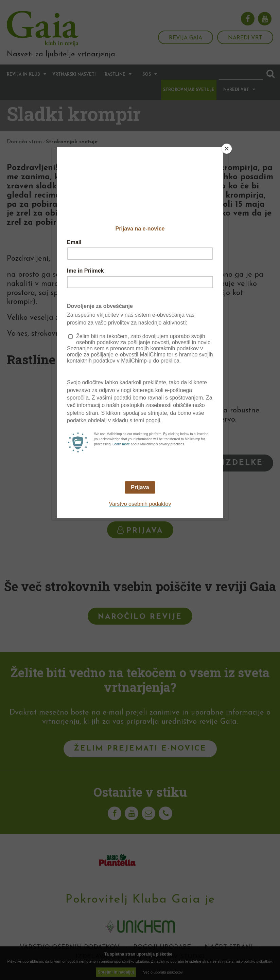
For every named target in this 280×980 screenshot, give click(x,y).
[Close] (227, 149)
